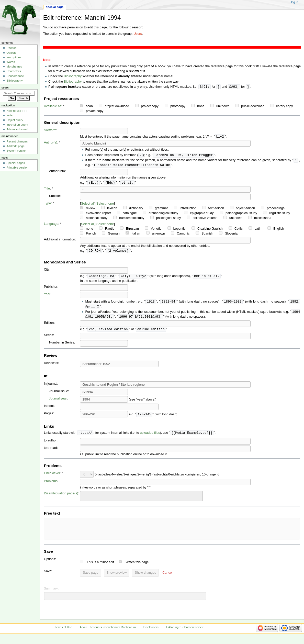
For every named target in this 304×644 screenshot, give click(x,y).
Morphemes (14, 66)
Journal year (58, 402)
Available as (53, 106)
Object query (15, 120)
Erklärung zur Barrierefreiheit (185, 635)
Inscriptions (14, 57)
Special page (55, 7)
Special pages (16, 163)
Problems (51, 485)
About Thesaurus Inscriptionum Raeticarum (108, 635)
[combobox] (141, 500)
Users (138, 34)
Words (11, 62)
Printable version (17, 168)
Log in (295, 2)
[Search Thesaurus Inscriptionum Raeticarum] (19, 93)
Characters (14, 71)
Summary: (51, 596)
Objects (11, 53)
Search (6, 87)
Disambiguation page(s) (61, 497)
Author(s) (51, 143)
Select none (105, 205)
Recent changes (17, 141)
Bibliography (73, 76)
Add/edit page (15, 146)
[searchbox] (85, 499)
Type (48, 205)
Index (10, 115)
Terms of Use (64, 635)
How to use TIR (16, 111)
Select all (88, 205)
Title (47, 190)
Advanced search (18, 129)
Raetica (11, 48)
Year (47, 296)
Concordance (15, 76)
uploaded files (150, 436)
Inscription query (17, 125)
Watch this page (137, 570)
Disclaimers (151, 635)
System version (16, 151)
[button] (167, 580)
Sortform (50, 130)
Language (51, 225)
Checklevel (52, 477)
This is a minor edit (100, 570)
